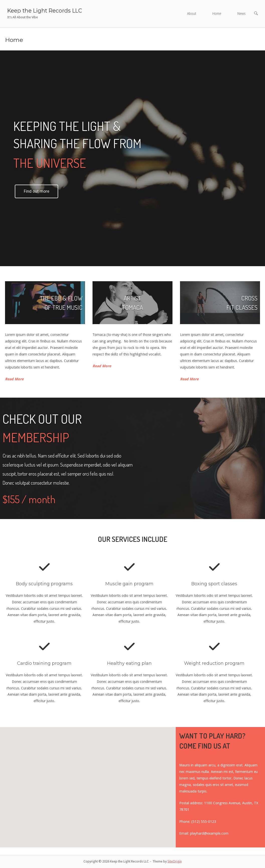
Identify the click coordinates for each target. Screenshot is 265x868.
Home (217, 14)
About (192, 14)
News (241, 14)
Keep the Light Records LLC (45, 11)
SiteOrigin (175, 861)
